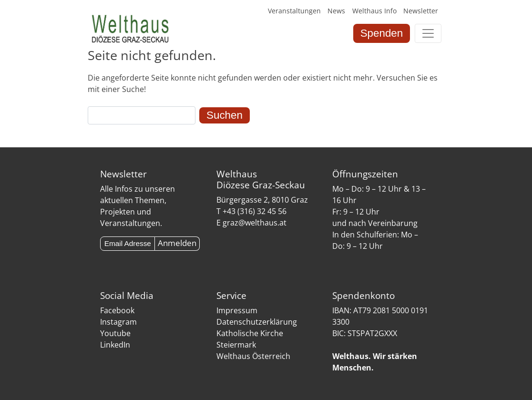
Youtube (115, 333)
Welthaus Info (374, 11)
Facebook (117, 310)
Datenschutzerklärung (257, 322)
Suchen (225, 115)
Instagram (118, 322)
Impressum (237, 310)
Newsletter (421, 11)
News (336, 11)
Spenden (382, 33)
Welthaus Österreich (253, 356)
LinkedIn (115, 345)
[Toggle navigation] (428, 33)
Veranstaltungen (294, 11)
